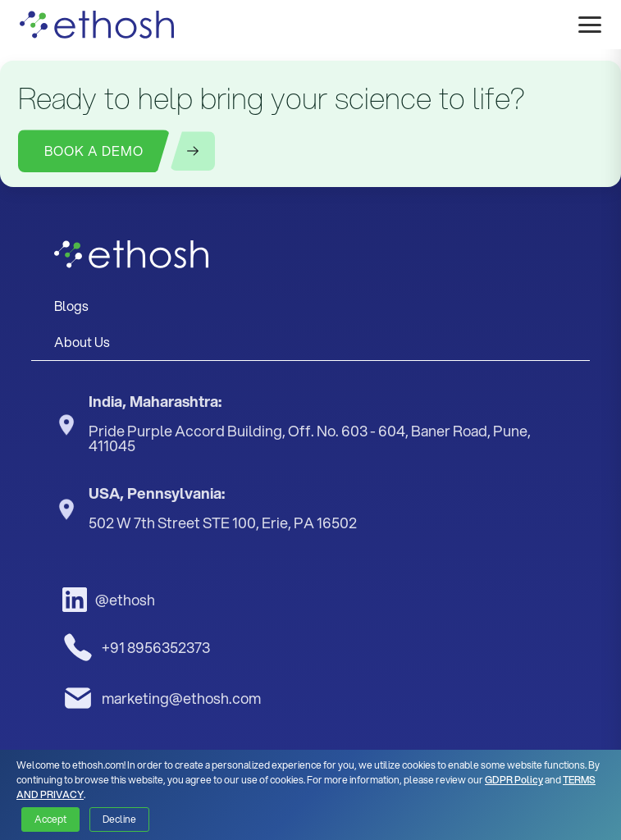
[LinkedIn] (158, 600)
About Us (82, 342)
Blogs (71, 306)
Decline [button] (119, 819)
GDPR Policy (514, 780)
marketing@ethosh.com (162, 698)
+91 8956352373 (136, 647)
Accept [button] (50, 819)
